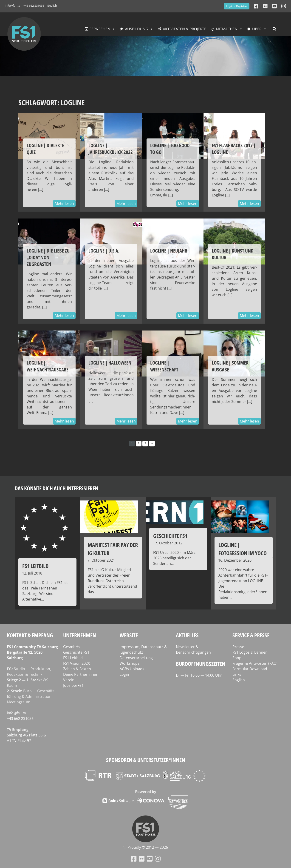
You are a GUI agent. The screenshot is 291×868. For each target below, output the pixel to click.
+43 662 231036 (34, 6)
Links (237, 674)
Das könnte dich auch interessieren (57, 488)
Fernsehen (100, 29)
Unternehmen (80, 635)
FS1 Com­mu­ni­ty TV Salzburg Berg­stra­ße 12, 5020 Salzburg (32, 652)
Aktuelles (187, 635)
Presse (238, 647)
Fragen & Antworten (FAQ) (255, 663)
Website (129, 635)
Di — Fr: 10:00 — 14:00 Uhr (199, 675)
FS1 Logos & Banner (250, 652)
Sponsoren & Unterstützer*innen (146, 760)
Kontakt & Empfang (30, 635)
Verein (69, 680)
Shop (237, 658)
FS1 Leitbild (73, 658)
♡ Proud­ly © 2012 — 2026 (146, 847)
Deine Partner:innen (81, 674)
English (52, 6)
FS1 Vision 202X (76, 663)
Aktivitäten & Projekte (185, 29)
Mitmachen (227, 29)
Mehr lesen (64, 204)
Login (124, 674)
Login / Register (237, 6)
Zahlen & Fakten (77, 669)
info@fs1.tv (13, 6)
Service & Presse (251, 635)
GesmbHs (72, 647)
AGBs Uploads (132, 669)
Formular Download (250, 669)
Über (257, 29)
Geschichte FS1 (76, 652)
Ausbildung (137, 29)
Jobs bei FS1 (73, 685)
